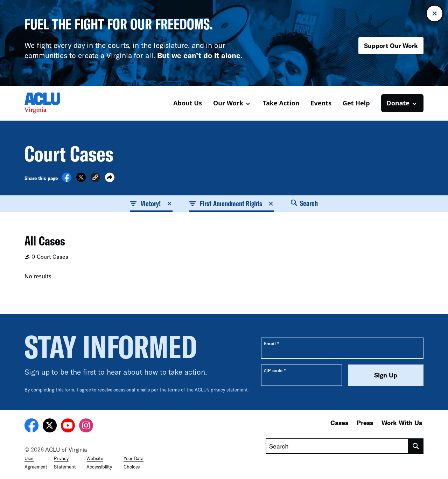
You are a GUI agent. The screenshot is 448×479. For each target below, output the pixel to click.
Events (321, 103)
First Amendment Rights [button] (232, 203)
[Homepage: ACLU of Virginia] (49, 103)
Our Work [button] (228, 103)
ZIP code (275, 370)
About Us (188, 103)
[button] (95, 178)
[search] (416, 446)
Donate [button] (398, 103)
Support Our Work (391, 46)
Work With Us (402, 423)
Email (271, 343)
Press (365, 423)
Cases (339, 423)
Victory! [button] (152, 203)
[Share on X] (81, 180)
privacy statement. (230, 390)
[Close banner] (435, 13)
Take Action (281, 103)
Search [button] (304, 203)
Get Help (356, 103)
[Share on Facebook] (67, 180)
